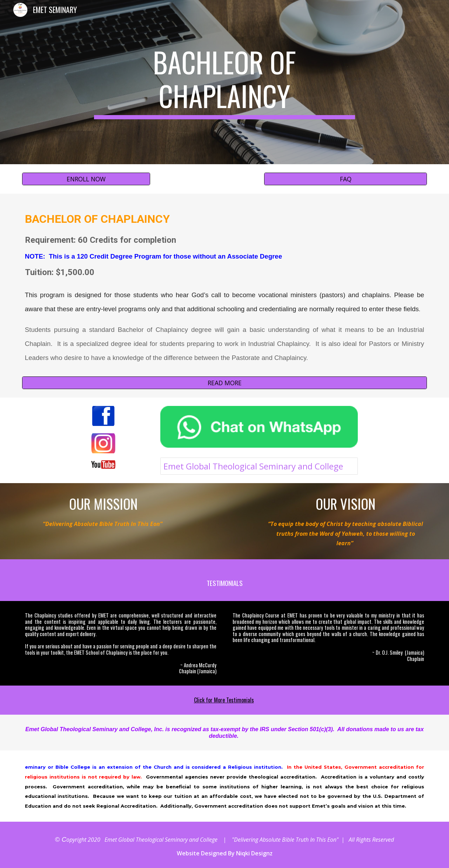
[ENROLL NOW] (86, 179)
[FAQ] (346, 179)
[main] (224, 82)
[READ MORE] (224, 383)
